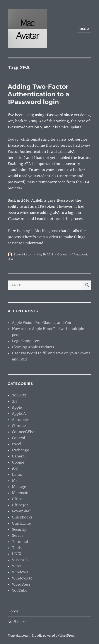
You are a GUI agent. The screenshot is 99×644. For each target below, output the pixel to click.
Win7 (16, 566)
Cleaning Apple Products (33, 347)
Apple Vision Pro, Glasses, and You (42, 323)
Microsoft (20, 493)
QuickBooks (22, 517)
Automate (21, 420)
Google (18, 462)
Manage (19, 487)
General (63, 254)
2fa (15, 401)
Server (18, 535)
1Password (80, 254)
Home (13, 611)
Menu (84, 29)
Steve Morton (23, 254)
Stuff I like (16, 622)
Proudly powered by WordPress (53, 636)
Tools (17, 548)
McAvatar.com (18, 636)
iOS (15, 468)
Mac (16, 481)
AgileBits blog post (42, 231)
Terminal (20, 542)
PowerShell (22, 511)
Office (17, 499)
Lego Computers (26, 341)
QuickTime (21, 523)
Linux (17, 474)
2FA (10, 259)
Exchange (20, 450)
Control (19, 438)
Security (19, 529)
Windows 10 (22, 578)
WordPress (21, 584)
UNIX (17, 554)
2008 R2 (19, 395)
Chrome (19, 426)
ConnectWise (23, 432)
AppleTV (19, 413)
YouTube (20, 590)
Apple (17, 407)
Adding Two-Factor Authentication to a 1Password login (38, 94)
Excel (17, 444)
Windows (20, 572)
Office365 (20, 505)
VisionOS (20, 560)
